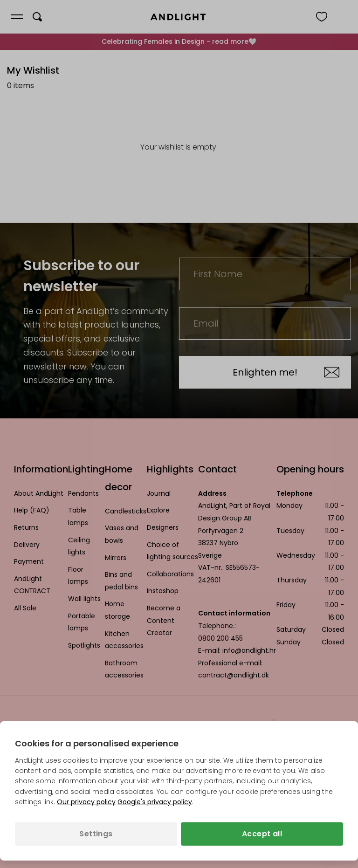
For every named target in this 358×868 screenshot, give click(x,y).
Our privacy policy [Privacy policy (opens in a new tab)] (86, 802)
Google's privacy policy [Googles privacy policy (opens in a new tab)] (155, 802)
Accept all (262, 834)
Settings (96, 834)
